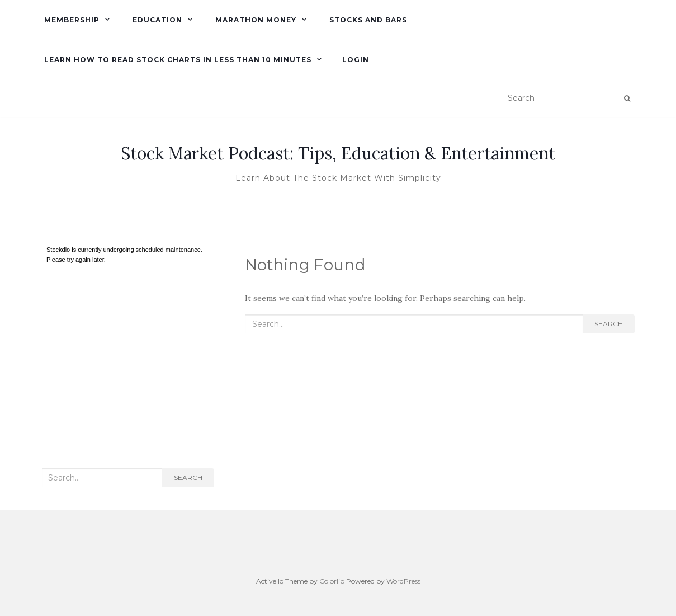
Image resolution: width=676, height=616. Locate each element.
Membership (71, 20)
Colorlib (332, 581)
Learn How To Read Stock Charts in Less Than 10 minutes (177, 60)
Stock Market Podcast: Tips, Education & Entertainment (338, 153)
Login (356, 60)
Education (156, 20)
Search (609, 324)
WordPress (403, 581)
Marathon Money (255, 20)
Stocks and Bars (367, 20)
